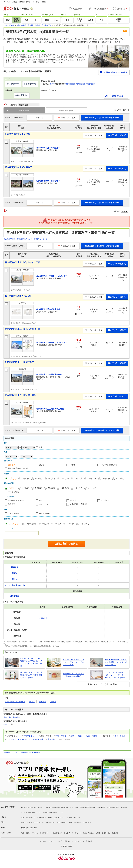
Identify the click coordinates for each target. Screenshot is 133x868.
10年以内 (65, 478)
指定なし (13, 478)
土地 (72, 736)
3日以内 (58, 524)
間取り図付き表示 (66, 110)
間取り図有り (14, 513)
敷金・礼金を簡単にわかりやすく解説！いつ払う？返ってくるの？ (116, 662)
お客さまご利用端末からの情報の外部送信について (56, 807)
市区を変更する (13, 84)
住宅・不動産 (120, 736)
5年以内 (51, 478)
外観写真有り (44, 513)
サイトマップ (79, 841)
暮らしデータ (69, 833)
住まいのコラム (88, 833)
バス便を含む (14, 492)
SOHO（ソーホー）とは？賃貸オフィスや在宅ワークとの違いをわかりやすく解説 (31, 662)
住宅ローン (87, 823)
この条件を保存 (117, 96)
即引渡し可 (105, 500)
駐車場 (69, 818)
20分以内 (92, 488)
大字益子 (16, 717)
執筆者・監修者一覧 (103, 833)
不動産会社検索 (37, 739)
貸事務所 (12, 465)
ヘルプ (59, 841)
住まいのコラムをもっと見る (104, 684)
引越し (28, 833)
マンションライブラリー (17, 739)
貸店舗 (42, 465)
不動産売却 (25, 828)
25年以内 (106, 478)
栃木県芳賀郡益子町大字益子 (18, 134)
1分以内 (26, 488)
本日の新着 (31, 524)
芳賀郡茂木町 (70, 84)
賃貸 (80, 736)
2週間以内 (85, 524)
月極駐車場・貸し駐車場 (15, 702)
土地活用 (34, 828)
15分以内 (79, 488)
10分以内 (65, 488)
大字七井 (7, 717)
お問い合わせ (68, 841)
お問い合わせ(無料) (117, 135)
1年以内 (26, 478)
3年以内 (39, 478)
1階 (40, 500)
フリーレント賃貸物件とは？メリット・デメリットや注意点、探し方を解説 (116, 675)
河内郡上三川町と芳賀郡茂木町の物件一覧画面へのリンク (25, 239)
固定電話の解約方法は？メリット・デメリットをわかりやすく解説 (74, 662)
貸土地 (72, 465)
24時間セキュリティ (16, 500)
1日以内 (45, 524)
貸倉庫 (53, 702)
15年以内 (79, 478)
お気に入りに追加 (67, 118)
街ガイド (78, 833)
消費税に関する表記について (53, 812)
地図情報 (115, 833)
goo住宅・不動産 (8, 807)
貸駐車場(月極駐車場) (109, 465)
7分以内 (51, 488)
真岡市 (52, 84)
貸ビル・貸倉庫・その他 (18, 468)
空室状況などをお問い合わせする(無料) (102, 118)
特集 (22, 833)
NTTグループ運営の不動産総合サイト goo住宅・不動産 (25, 2)
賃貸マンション (60, 818)
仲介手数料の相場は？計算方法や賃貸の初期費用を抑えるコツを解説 (31, 675)
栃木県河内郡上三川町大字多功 (19, 362)
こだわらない (15, 524)
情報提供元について (11, 752)
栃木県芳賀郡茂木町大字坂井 (18, 296)
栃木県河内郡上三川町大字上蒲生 (21, 395)
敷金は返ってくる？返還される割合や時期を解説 (74, 675)
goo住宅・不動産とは (28, 807)
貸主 (41, 447)
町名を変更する (30, 84)
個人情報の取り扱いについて (31, 812)
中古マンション (30, 736)
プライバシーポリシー (47, 841)
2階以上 (73, 500)
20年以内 (92, 478)
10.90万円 (43, 618)
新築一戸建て (51, 823)
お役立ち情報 (6, 833)
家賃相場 (51, 739)
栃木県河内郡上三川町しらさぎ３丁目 (23, 329)
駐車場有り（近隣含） (79, 504)
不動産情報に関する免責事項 (30, 752)
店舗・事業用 (91, 736)
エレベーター (44, 504)
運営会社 (89, 841)
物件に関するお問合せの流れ (85, 807)
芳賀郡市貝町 (80, 84)
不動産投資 (77, 823)
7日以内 (71, 524)
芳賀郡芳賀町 (90, 84)
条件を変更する (22, 95)
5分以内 (39, 488)
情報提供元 (101, 807)
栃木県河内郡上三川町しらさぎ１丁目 (23, 262)
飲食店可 (12, 504)
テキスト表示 (24, 110)
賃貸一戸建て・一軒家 (45, 818)
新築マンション (26, 823)
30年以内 (120, 478)
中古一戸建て (61, 736)
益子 (5, 724)
